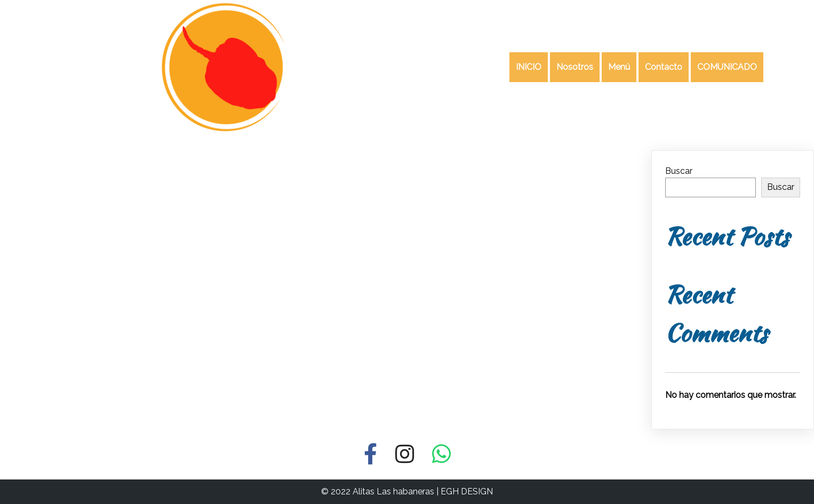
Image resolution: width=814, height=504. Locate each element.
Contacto (664, 67)
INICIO (529, 67)
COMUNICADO (727, 67)
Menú (619, 67)
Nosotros (575, 67)
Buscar (679, 171)
